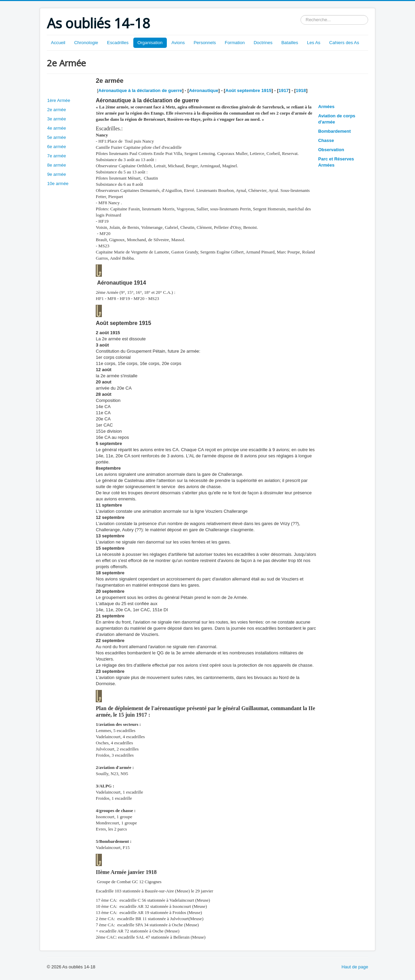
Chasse (326, 140)
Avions (178, 43)
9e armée (57, 174)
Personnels (205, 43)
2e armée (57, 110)
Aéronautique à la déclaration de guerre (140, 90)
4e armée (57, 128)
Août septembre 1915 (248, 90)
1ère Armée (59, 100)
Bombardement (334, 131)
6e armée (57, 147)
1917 (284, 90)
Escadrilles (118, 43)
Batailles (290, 43)
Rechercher (301, 15)
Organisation (150, 43)
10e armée (58, 184)
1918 (301, 90)
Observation (331, 150)
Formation (235, 43)
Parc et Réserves (336, 159)
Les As (314, 43)
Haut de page (355, 967)
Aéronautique (204, 90)
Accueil (58, 43)
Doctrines (263, 43)
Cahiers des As (344, 43)
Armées (326, 107)
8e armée (57, 165)
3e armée (57, 119)
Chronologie (86, 43)
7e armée (57, 156)
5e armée (57, 137)
